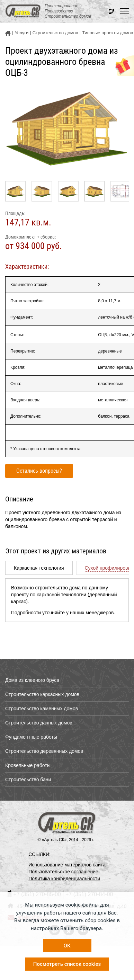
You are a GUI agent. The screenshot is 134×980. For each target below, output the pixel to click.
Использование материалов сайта (67, 865)
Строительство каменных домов (42, 709)
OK (67, 946)
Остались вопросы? (39, 471)
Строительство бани (28, 779)
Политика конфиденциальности (64, 879)
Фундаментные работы (31, 737)
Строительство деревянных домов (44, 751)
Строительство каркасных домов (42, 694)
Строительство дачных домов (39, 723)
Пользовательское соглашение (63, 872)
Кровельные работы (28, 765)
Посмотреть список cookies (67, 964)
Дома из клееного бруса (32, 680)
